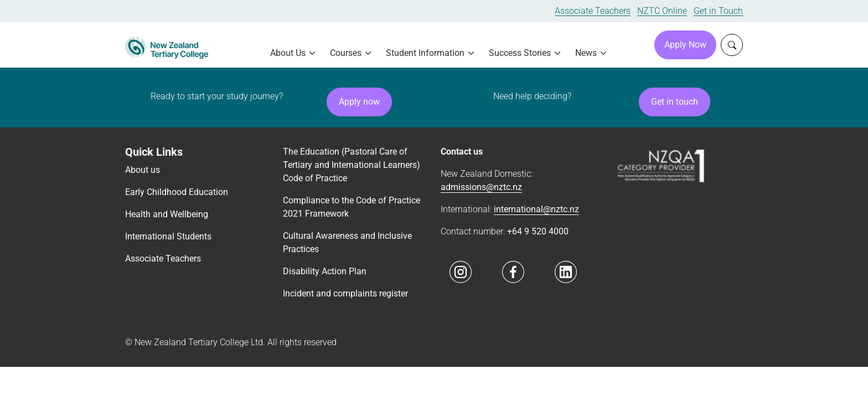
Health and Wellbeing (167, 214)
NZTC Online (662, 11)
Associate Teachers (593, 11)
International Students (168, 236)
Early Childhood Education (177, 192)
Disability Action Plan (325, 271)
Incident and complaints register (345, 293)
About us (143, 170)
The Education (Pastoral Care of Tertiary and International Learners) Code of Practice (352, 165)
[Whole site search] (732, 45)
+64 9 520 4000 (538, 231)
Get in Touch (718, 11)
